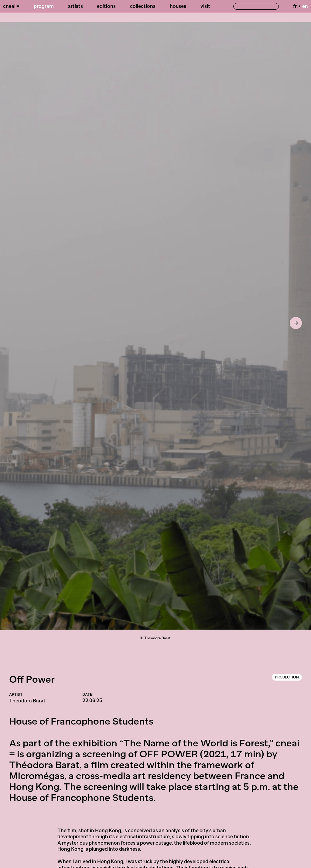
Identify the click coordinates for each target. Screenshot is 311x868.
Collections (143, 6)
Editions (106, 6)
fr (295, 6)
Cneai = (11, 6)
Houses (178, 6)
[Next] (296, 323)
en (305, 6)
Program (44, 6)
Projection (287, 677)
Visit (205, 6)
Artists (75, 6)
